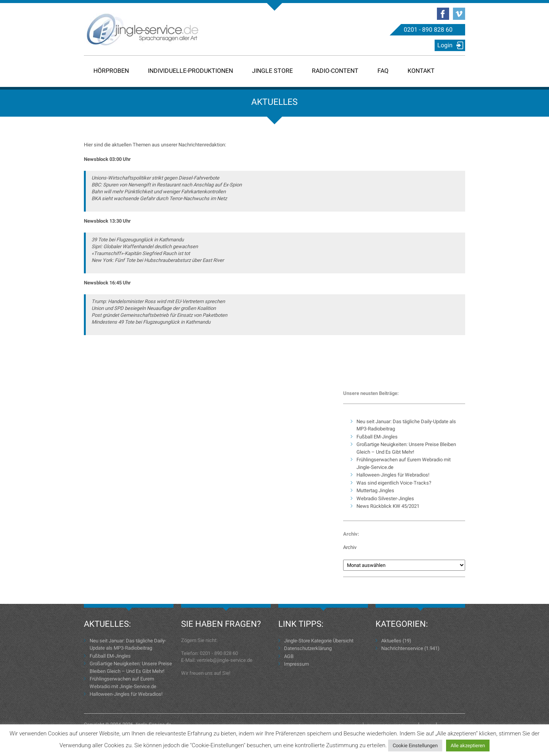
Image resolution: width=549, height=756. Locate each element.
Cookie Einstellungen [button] (415, 746)
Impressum (296, 664)
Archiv (350, 547)
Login (445, 45)
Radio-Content (335, 71)
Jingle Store (272, 71)
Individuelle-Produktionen (190, 71)
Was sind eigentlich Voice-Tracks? (394, 483)
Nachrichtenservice (402, 648)
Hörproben (111, 71)
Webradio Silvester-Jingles (385, 498)
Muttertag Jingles (375, 490)
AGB (289, 656)
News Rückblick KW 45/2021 (388, 506)
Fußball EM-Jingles (377, 437)
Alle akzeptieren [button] (468, 746)
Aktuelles (391, 641)
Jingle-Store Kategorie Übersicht (319, 641)
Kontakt (421, 71)
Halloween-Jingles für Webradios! (393, 475)
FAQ (383, 71)
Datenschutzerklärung (308, 648)
